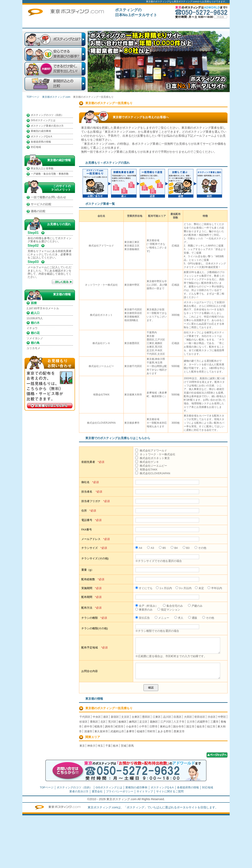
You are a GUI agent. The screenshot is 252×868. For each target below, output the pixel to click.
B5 (162, 548)
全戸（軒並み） (147, 606)
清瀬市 (88, 731)
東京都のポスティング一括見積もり (109, 708)
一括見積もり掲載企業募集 (152, 24)
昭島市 (99, 727)
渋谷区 (212, 717)
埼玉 (100, 746)
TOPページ (91, 24)
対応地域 (36, 147)
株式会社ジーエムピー (151, 466)
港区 (106, 717)
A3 (151, 548)
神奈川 (91, 746)
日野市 (153, 727)
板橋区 (123, 722)
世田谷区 (200, 717)
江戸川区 (166, 722)
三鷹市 (214, 722)
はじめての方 (121, 24)
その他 (200, 548)
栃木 (116, 746)
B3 (186, 548)
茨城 (123, 746)
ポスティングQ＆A (41, 137)
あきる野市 (164, 731)
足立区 (143, 722)
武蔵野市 (202, 722)
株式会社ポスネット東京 (153, 458)
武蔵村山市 (117, 731)
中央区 (97, 717)
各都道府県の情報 (41, 142)
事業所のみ (144, 610)
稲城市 (141, 731)
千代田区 (85, 717)
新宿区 (115, 717)
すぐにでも (144, 588)
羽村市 (151, 731)
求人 (179, 618)
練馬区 (133, 722)
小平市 (143, 727)
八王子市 (179, 722)
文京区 (125, 717)
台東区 (136, 717)
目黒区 (178, 717)
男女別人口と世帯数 (42, 169)
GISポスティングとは (43, 120)
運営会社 (97, 791)
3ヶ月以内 (184, 588)
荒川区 (112, 722)
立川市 (191, 722)
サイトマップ (145, 791)
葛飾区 (154, 722)
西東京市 (179, 731)
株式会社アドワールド (151, 451)
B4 (174, 548)
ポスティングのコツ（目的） (47, 115)
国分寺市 (178, 727)
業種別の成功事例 (41, 131)
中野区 (222, 717)
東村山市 (165, 727)
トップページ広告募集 (182, 24)
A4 (139, 548)
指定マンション (169, 610)
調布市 (109, 727)
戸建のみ (195, 606)
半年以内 (215, 588)
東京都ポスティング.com (56, 97)
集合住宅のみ (173, 606)
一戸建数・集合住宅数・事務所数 (50, 174)
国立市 (190, 727)
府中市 (88, 727)
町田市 (119, 727)
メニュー (162, 618)
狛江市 (211, 727)
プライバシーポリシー (120, 791)
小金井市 (131, 727)
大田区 (188, 717)
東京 (82, 746)
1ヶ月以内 (164, 588)
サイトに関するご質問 (213, 24)
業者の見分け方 (79, 791)
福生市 (201, 727)
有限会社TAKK (146, 469)
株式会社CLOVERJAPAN (153, 473)
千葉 (108, 746)
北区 (103, 722)
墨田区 (146, 717)
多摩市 (130, 731)
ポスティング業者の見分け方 (47, 126)
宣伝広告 (143, 618)
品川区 (167, 717)
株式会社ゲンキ (147, 462)
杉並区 (84, 722)
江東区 (157, 717)
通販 (193, 618)
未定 (199, 588)
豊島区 (94, 722)
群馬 (131, 746)
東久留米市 (101, 731)
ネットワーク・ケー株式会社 (155, 454)
